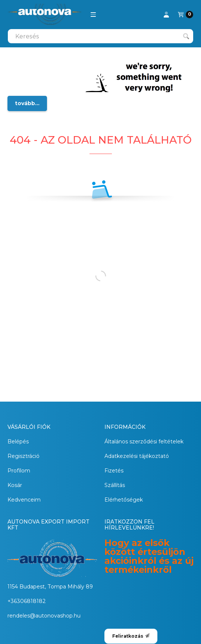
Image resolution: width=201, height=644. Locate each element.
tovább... (27, 103)
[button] (93, 15)
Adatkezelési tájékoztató (137, 456)
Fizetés (114, 471)
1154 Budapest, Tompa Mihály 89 (50, 587)
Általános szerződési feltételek (144, 442)
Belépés (18, 442)
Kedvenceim (24, 500)
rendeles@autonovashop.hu (44, 616)
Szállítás (115, 485)
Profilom (19, 471)
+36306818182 (27, 601)
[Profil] (166, 15)
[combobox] (100, 36)
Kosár (15, 485)
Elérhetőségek (124, 500)
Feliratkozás (131, 636)
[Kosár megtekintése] (186, 15)
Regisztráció (23, 456)
